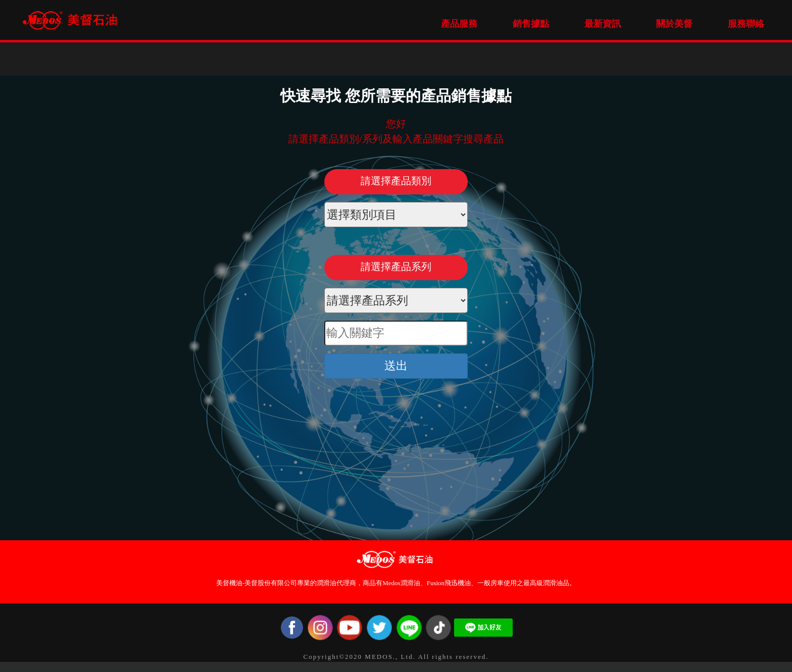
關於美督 (674, 24)
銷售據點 (531, 24)
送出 (396, 366)
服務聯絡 (746, 24)
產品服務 (459, 24)
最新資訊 (603, 24)
